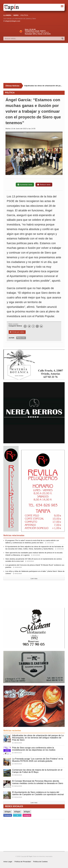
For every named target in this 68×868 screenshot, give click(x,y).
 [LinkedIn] (41, 326)
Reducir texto (44, 185)
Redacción (21, 338)
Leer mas (34, 579)
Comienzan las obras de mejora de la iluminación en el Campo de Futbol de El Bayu (37, 771)
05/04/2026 (17, 797)
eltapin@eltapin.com (13, 21)
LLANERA (7, 15)
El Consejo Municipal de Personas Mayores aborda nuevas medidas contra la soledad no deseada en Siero (38, 782)
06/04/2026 (17, 775)
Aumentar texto (25, 185)
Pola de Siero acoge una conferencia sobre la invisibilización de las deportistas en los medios (34, 749)
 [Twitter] (29, 326)
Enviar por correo (17, 332)
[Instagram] (37, 326)
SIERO (16, 15)
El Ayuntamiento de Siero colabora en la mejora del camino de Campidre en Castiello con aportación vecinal (38, 793)
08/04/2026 (17, 743)
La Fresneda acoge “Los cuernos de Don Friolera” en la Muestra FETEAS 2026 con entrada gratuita (38, 760)
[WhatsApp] (25, 326)
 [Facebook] (33, 326)
